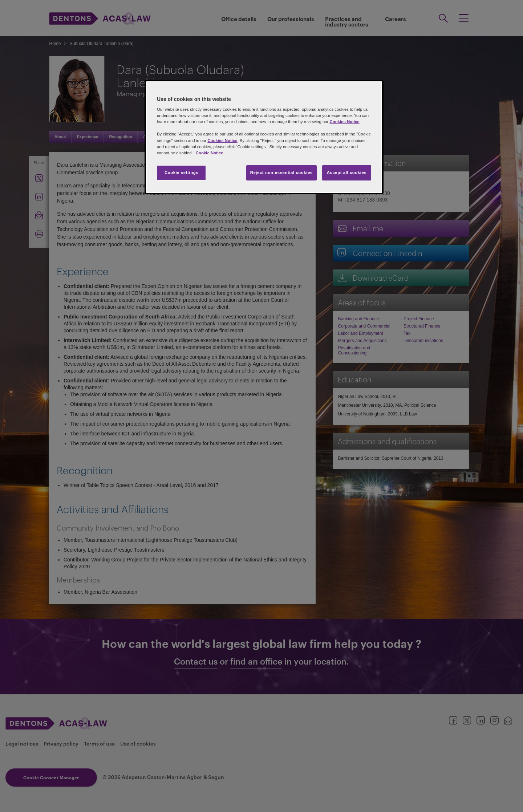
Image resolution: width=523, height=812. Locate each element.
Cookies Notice (344, 122)
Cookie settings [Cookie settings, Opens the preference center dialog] (181, 172)
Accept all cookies (347, 172)
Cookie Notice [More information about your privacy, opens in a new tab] (210, 153)
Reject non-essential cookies (281, 172)
